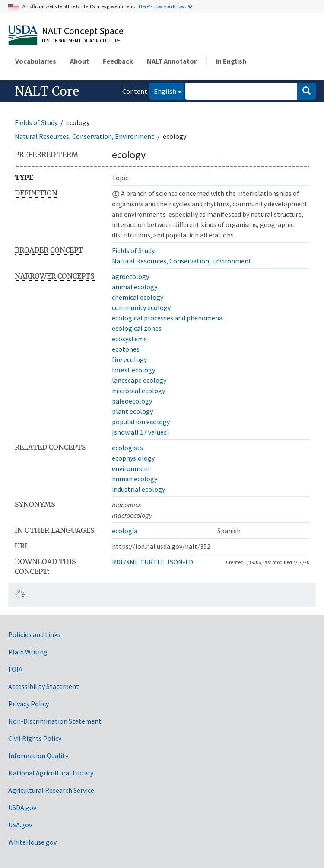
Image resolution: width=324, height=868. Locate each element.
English (163, 91)
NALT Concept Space (83, 31)
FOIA (15, 669)
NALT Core (47, 91)
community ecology (141, 307)
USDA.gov (22, 807)
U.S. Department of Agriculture (81, 40)
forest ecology (133, 370)
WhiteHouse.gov (32, 842)
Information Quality (38, 756)
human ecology (135, 479)
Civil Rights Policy (35, 738)
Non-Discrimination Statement (55, 721)
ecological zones (137, 328)
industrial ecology (138, 489)
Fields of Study (36, 122)
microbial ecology (138, 391)
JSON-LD (180, 562)
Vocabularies (36, 61)
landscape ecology (139, 380)
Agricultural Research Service (51, 790)
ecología (125, 531)
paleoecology (132, 401)
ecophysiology (133, 458)
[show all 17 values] (141, 432)
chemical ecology (138, 297)
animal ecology (135, 287)
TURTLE (152, 562)
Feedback (118, 61)
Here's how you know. (162, 6)
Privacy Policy (29, 704)
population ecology (141, 422)
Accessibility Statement (44, 686)
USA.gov (20, 825)
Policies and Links (34, 634)
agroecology (130, 276)
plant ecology (132, 411)
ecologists (127, 448)
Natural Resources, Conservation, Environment (84, 136)
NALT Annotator (172, 61)
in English (231, 61)
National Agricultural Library (51, 773)
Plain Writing (28, 652)
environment (131, 468)
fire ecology (129, 359)
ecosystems (129, 339)
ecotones (126, 349)
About (79, 61)
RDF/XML (125, 562)
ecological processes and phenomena (167, 318)
